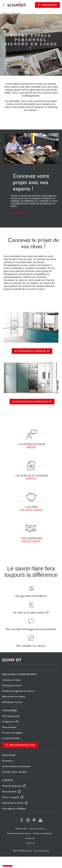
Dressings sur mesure (12, 685)
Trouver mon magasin (12, 733)
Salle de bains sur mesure (14, 696)
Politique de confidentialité (43, 833)
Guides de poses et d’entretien (16, 766)
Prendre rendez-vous (22, 745)
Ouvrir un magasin (11, 797)
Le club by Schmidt (11, 738)
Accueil (5, 13)
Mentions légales (22, 829)
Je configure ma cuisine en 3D (32, 351)
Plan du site (31, 843)
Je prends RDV (19, 211)
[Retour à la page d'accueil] (17, 5)
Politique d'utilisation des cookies (19, 833)
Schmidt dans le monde (13, 803)
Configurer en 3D (10, 722)
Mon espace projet (11, 716)
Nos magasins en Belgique (14, 809)
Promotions (8, 761)
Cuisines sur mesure (11, 680)
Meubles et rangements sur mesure (18, 691)
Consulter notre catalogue (14, 772)
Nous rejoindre (9, 791)
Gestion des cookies (37, 829)
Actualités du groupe (12, 786)
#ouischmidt (30, 838)
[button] (8, 866)
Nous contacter (9, 727)
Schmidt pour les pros (12, 702)
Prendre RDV (50, 5)
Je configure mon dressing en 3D (32, 402)
